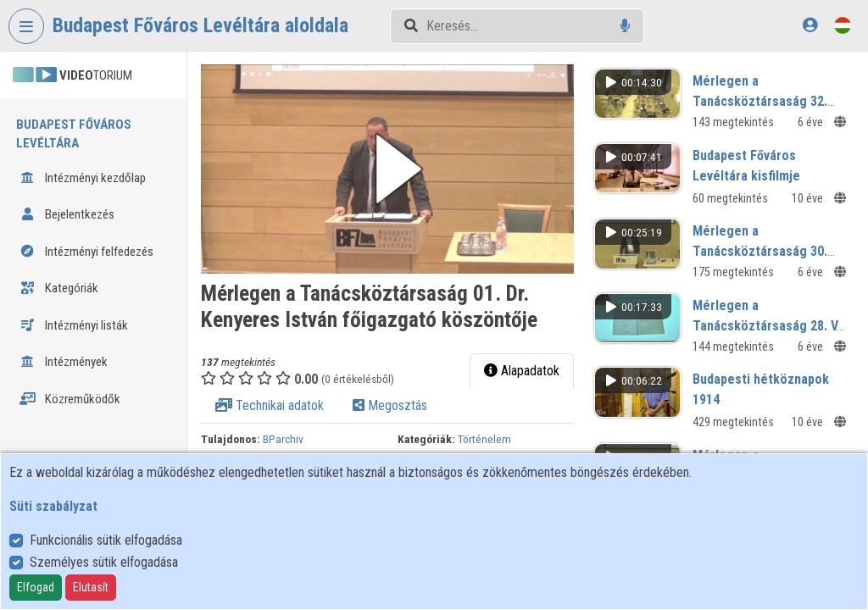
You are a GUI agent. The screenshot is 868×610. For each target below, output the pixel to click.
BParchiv (283, 439)
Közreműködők (70, 399)
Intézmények (64, 362)
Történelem (484, 439)
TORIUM (72, 75)
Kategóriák (59, 288)
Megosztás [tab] (390, 405)
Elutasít (91, 587)
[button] (387, 169)
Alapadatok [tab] (522, 371)
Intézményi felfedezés (86, 252)
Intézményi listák (74, 325)
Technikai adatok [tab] (270, 405)
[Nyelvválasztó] (843, 25)
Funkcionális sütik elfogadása (106, 540)
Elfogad (36, 587)
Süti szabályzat (53, 506)
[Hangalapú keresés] (625, 26)
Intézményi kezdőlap (83, 178)
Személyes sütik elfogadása (104, 562)
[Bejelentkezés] (810, 25)
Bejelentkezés (67, 214)
